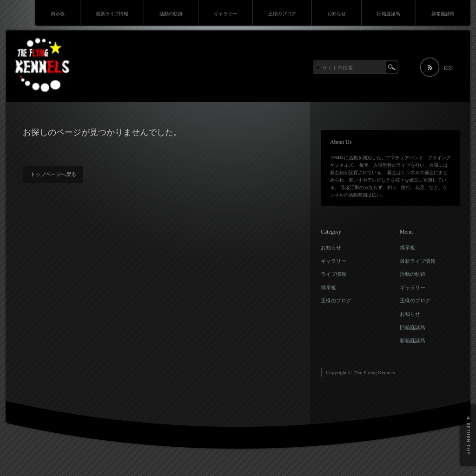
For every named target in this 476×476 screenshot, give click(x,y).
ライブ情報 (334, 274)
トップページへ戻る (53, 174)
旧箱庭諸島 (389, 14)
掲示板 (58, 14)
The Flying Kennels (374, 372)
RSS (448, 68)
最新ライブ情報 (112, 14)
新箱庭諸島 (443, 14)
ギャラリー (225, 14)
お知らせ (337, 14)
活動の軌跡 (171, 14)
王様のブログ (282, 14)
